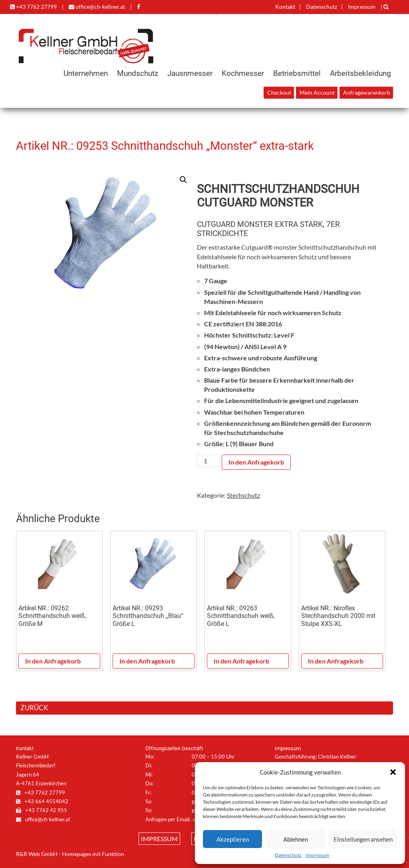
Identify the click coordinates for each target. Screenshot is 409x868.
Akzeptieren (233, 839)
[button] (393, 772)
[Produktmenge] (208, 461)
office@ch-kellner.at (97, 7)
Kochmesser (243, 73)
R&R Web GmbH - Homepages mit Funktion (70, 854)
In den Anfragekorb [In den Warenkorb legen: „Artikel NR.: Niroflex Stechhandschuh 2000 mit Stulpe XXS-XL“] (336, 661)
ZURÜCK (34, 708)
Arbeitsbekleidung (360, 73)
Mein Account (317, 93)
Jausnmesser (190, 73)
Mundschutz (138, 73)
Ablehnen (296, 839)
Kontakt (285, 7)
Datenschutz (288, 855)
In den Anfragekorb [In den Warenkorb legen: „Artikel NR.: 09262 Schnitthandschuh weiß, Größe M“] (53, 661)
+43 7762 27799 (33, 7)
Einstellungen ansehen (363, 839)
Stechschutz (243, 495)
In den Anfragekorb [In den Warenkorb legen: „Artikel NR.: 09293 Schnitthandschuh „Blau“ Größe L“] (147, 661)
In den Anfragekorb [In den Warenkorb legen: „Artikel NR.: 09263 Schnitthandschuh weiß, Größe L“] (241, 661)
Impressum (317, 855)
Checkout (279, 93)
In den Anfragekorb (256, 462)
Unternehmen (86, 73)
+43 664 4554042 (42, 801)
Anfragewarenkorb (367, 93)
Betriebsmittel (297, 73)
